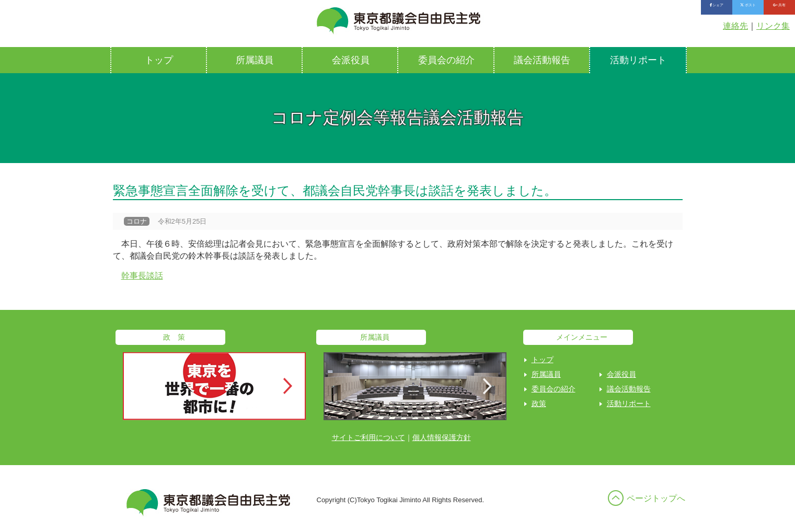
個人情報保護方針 (442, 437)
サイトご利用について (368, 437)
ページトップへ (656, 498)
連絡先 (735, 26)
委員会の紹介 (446, 60)
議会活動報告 (542, 60)
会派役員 (351, 60)
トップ (159, 60)
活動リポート (638, 60)
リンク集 (773, 26)
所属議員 (255, 60)
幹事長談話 (142, 276)
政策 (539, 403)
